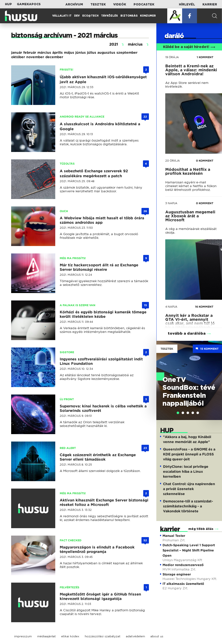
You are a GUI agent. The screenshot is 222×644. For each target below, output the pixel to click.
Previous (163, 375)
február (30, 52)
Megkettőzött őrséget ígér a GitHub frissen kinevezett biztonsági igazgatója (100, 596)
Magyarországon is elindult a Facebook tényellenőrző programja (97, 549)
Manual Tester (174, 536)
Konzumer (148, 16)
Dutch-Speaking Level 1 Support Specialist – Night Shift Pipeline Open (189, 550)
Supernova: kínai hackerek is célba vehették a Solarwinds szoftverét (103, 408)
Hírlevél (187, 4)
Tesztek (98, 4)
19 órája (172, 57)
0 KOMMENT (205, 161)
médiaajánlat (46, 636)
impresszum (23, 636)
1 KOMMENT (205, 57)
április (57, 52)
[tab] (178, 413)
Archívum (74, 4)
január (17, 52)
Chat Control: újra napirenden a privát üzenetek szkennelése (189, 489)
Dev (77, 16)
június (81, 52)
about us (157, 636)
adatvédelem (135, 636)
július (92, 52)
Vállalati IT (62, 16)
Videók (120, 4)
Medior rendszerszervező (183, 565)
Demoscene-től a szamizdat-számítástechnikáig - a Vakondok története (188, 506)
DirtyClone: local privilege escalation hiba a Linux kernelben (186, 471)
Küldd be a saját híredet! (189, 47)
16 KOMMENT (204, 307)
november (35, 57)
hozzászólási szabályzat (103, 636)
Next (216, 375)
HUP (8, 4)
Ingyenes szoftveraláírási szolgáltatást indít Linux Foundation (101, 361)
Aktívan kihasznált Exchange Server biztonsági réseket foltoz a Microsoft (104, 502)
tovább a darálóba (187, 334)
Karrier (210, 4)
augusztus (106, 52)
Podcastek (144, 4)
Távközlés (110, 16)
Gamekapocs (29, 4)
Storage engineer (177, 574)
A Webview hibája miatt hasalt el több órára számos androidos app (102, 220)
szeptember (127, 52)
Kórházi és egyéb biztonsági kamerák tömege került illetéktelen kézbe (103, 314)
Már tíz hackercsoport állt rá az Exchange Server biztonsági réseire (99, 267)
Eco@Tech (90, 16)
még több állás (201, 529)
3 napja (171, 203)
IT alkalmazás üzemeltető (183, 584)
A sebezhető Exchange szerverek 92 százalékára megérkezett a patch (94, 173)
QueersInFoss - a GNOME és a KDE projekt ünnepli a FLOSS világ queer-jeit (189, 454)
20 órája (173, 161)
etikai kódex (70, 636)
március (44, 52)
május (69, 52)
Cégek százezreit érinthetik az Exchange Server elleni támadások (98, 457)
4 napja (171, 307)
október (18, 57)
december (54, 57)
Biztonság (129, 16)
